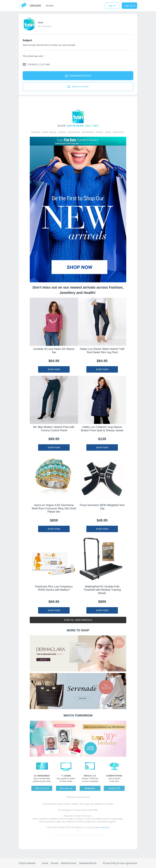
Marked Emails (69, 863)
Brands (50, 6)
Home (45, 863)
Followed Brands (88, 863)
